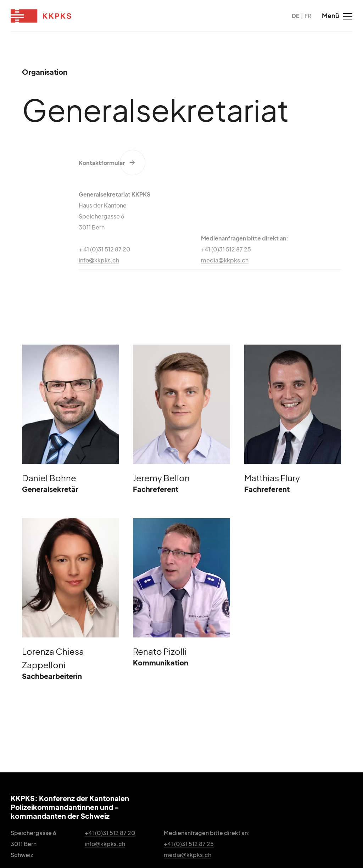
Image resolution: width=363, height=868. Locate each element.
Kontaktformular (102, 163)
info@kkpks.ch (99, 260)
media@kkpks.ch (225, 260)
